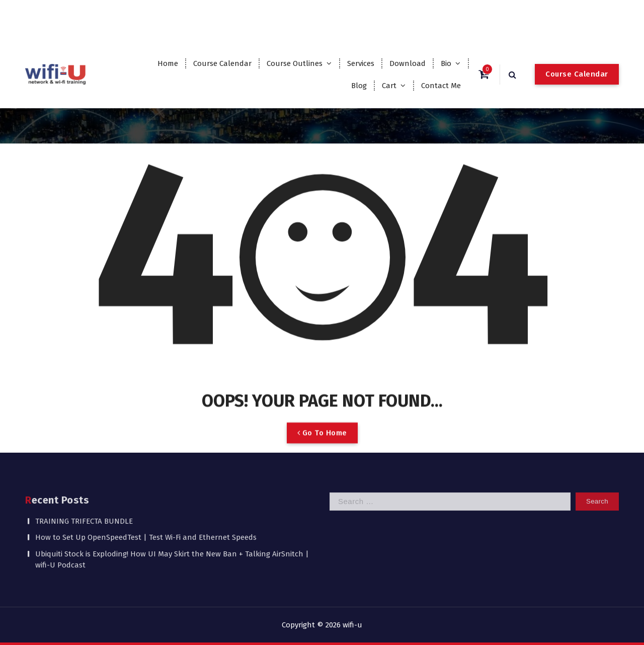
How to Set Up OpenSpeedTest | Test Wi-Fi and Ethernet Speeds (146, 507)
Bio (446, 63)
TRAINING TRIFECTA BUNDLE (84, 490)
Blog (359, 86)
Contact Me (441, 86)
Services (361, 63)
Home (168, 63)
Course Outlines (295, 63)
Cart (389, 86)
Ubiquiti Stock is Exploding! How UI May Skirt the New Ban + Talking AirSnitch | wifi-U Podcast (172, 529)
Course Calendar (222, 63)
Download (408, 63)
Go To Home (322, 450)
